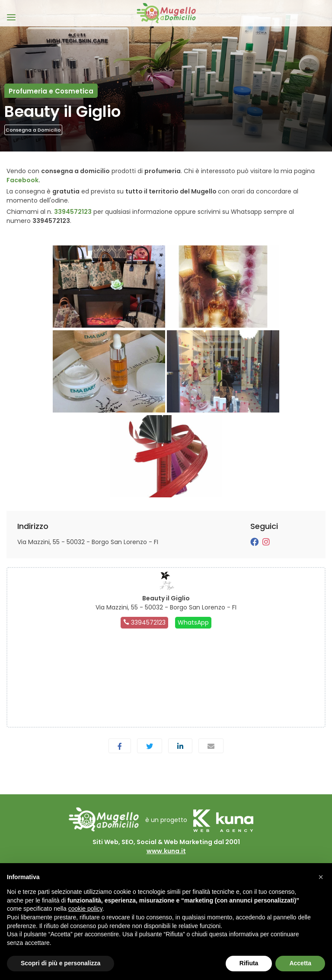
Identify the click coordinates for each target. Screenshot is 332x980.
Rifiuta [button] (249, 963)
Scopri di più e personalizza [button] (61, 963)
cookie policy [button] (85, 909)
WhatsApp (193, 622)
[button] (321, 877)
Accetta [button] (300, 963)
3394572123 (73, 212)
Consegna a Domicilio (33, 130)
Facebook (22, 180)
